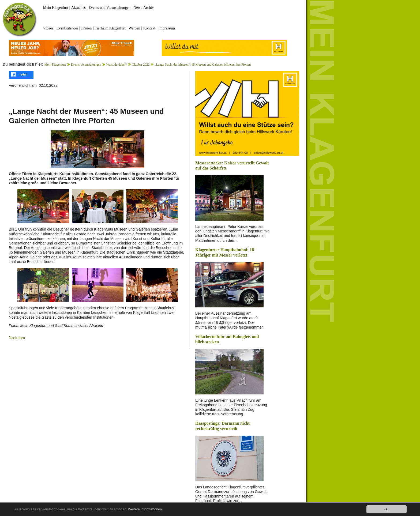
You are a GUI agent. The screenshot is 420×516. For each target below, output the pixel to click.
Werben (134, 28)
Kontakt (149, 28)
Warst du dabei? (116, 65)
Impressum (167, 28)
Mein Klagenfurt (56, 8)
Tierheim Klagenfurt (110, 28)
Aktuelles (78, 8)
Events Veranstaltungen (86, 65)
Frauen (86, 28)
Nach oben (17, 338)
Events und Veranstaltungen (110, 8)
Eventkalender (67, 28)
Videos (48, 28)
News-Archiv (144, 8)
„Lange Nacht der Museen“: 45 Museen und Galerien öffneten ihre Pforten (203, 65)
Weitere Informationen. (145, 509)
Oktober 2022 (141, 65)
